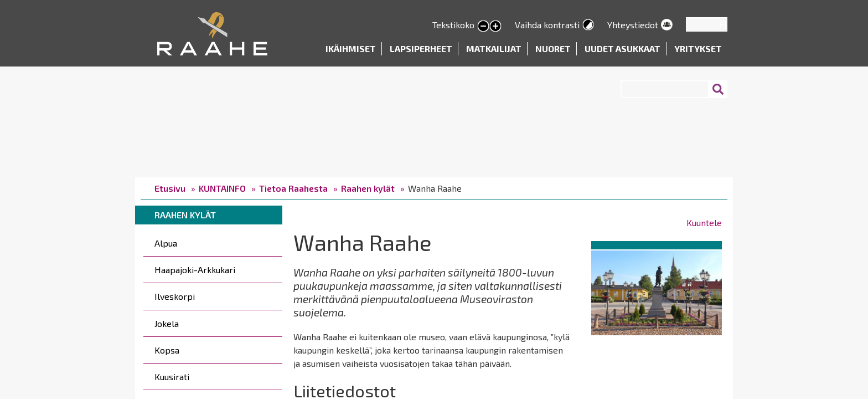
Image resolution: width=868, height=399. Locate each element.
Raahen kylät (368, 188)
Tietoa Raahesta (293, 188)
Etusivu (170, 188)
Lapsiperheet (421, 48)
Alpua (166, 243)
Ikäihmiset (351, 48)
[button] (657, 291)
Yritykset (698, 48)
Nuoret (553, 48)
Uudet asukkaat (622, 48)
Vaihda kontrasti (547, 25)
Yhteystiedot (633, 25)
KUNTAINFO (222, 188)
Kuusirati (172, 377)
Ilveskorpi (175, 296)
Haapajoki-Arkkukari (195, 270)
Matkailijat (494, 48)
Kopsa (167, 350)
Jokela (167, 323)
